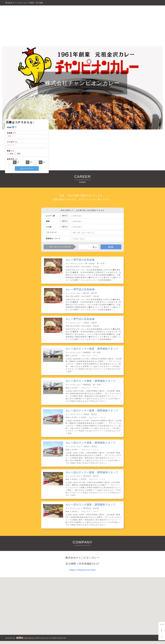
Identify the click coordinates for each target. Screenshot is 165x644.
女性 (12, 154)
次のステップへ (27, 169)
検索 (111, 247)
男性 (19, 154)
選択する (64, 216)
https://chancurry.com (83, 570)
